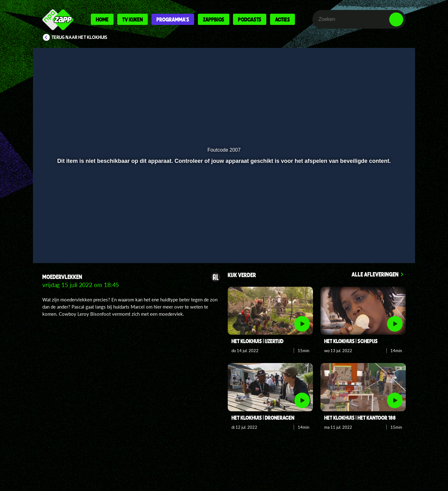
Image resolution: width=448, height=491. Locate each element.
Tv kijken (133, 19)
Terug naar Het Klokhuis (79, 37)
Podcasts (250, 19)
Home (102, 19)
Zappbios (214, 19)
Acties (282, 19)
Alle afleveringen (375, 274)
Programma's (173, 19)
